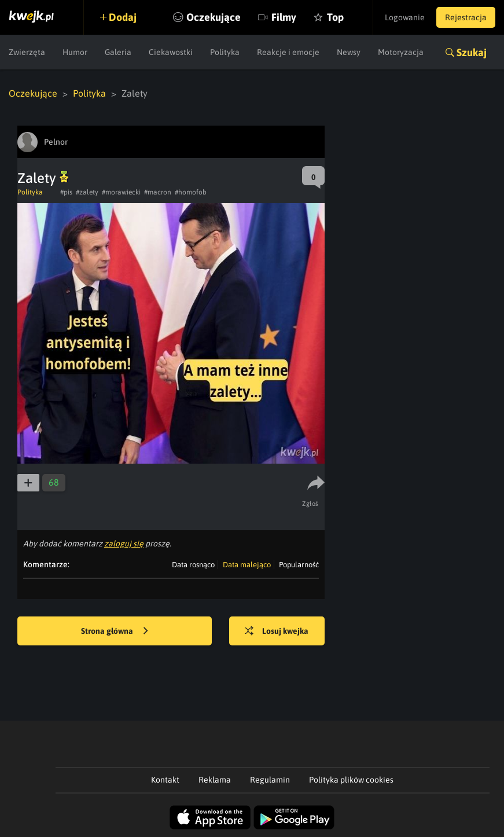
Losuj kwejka (277, 632)
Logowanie (405, 17)
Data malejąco (247, 565)
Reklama (215, 780)
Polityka (225, 52)
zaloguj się (124, 544)
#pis (66, 192)
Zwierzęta (27, 52)
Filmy (284, 17)
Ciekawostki (171, 52)
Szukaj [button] (472, 52)
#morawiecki (121, 192)
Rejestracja (466, 17)
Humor (75, 52)
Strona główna (115, 632)
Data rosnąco (193, 565)
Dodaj (123, 17)
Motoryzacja (401, 52)
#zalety (87, 192)
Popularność (299, 565)
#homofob (191, 192)
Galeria (118, 52)
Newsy (349, 52)
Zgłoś (310, 504)
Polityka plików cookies (351, 780)
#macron (158, 192)
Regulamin (270, 780)
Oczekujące (214, 17)
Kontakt (165, 780)
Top (335, 17)
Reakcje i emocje (288, 52)
